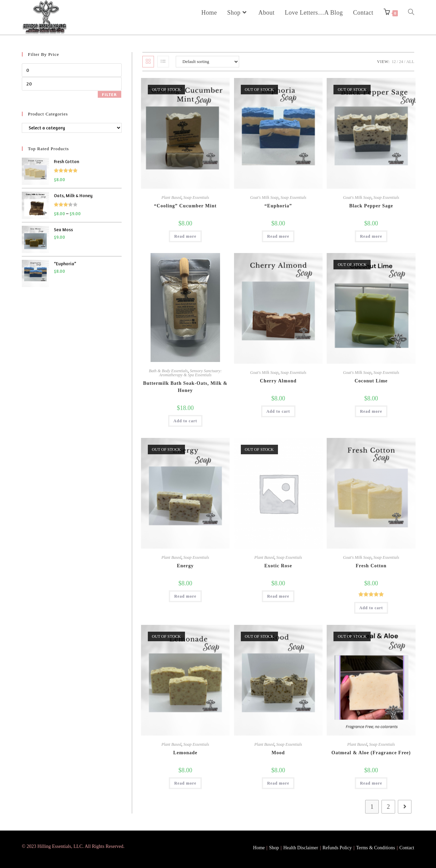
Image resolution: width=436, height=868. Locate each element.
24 (401, 62)
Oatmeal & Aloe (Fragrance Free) (371, 753)
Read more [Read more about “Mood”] (278, 783)
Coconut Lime (371, 381)
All (410, 62)
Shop (274, 848)
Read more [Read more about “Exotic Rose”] (278, 596)
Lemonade (185, 753)
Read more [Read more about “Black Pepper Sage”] (371, 236)
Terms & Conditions (376, 848)
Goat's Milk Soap (264, 198)
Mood (278, 753)
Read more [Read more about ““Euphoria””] (278, 236)
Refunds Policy (337, 848)
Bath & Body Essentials (168, 371)
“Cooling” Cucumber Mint (185, 206)
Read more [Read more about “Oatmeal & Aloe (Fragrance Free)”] (371, 783)
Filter (109, 94)
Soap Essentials (196, 198)
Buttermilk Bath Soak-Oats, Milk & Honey (185, 387)
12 (394, 62)
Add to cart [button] (185, 421)
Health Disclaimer (301, 848)
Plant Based (171, 198)
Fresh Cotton (371, 566)
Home (259, 848)
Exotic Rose (278, 566)
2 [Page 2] (388, 807)
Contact (407, 848)
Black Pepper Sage (371, 206)
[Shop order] (207, 62)
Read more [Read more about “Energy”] (185, 596)
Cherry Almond (278, 381)
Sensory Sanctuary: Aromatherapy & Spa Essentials (190, 373)
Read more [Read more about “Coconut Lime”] (371, 411)
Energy (185, 566)
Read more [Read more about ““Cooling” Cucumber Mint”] (185, 236)
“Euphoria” (278, 206)
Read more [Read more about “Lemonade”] (185, 783)
